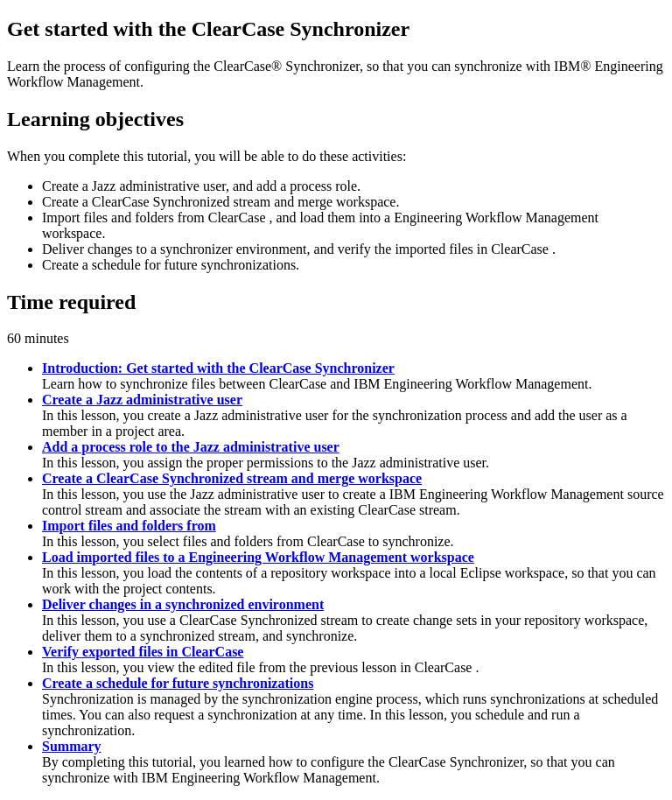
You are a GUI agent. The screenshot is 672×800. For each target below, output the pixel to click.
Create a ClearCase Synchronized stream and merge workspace (232, 478)
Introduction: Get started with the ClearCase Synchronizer (218, 368)
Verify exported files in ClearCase (143, 652)
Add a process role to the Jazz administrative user (191, 447)
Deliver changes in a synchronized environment (183, 604)
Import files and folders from (129, 526)
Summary (72, 746)
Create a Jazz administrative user (142, 400)
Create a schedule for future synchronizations (178, 683)
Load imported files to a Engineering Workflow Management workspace (258, 557)
